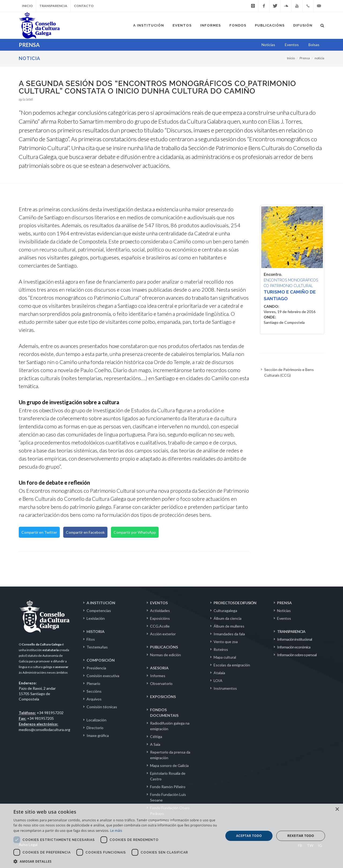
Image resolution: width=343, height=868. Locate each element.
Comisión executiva (103, 676)
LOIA (218, 680)
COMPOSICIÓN (101, 660)
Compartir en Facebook (85, 532)
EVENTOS (159, 603)
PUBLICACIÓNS (164, 647)
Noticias (284, 611)
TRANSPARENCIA (291, 631)
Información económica (294, 647)
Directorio (95, 728)
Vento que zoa (226, 642)
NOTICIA (29, 58)
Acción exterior (163, 634)
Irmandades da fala (229, 634)
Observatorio (161, 683)
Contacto (84, 6)
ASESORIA (159, 668)
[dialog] (171, 836)
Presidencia (96, 668)
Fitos (91, 639)
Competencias (99, 611)
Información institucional (294, 639)
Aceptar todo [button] (249, 836)
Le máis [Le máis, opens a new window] (116, 831)
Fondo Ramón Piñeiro (168, 787)
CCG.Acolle (160, 626)
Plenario (93, 683)
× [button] (337, 809)
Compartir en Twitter (39, 532)
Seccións (94, 691)
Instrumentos (225, 688)
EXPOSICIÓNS (163, 697)
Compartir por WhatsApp (135, 532)
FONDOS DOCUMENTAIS (164, 713)
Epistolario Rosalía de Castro (168, 776)
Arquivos (94, 699)
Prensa (305, 58)
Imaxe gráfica (98, 735)
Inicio (27, 6)
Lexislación (96, 618)
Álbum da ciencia (228, 618)
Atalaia (219, 673)
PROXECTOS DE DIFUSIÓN (235, 603)
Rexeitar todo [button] (301, 836)
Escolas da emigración (232, 665)
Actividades (160, 611)
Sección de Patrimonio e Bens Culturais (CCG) (289, 372)
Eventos (284, 618)
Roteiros (221, 649)
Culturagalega (225, 611)
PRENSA (284, 603)
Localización (96, 720)
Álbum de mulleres (229, 626)
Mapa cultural (225, 657)
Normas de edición (165, 655)
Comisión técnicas (102, 707)
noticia (319, 58)
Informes (158, 676)
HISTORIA (96, 631)
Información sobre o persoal (297, 655)
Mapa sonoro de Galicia (169, 765)
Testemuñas (97, 647)
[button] (115, 861)
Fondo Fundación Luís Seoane (168, 797)
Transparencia (53, 6)
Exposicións (160, 618)
